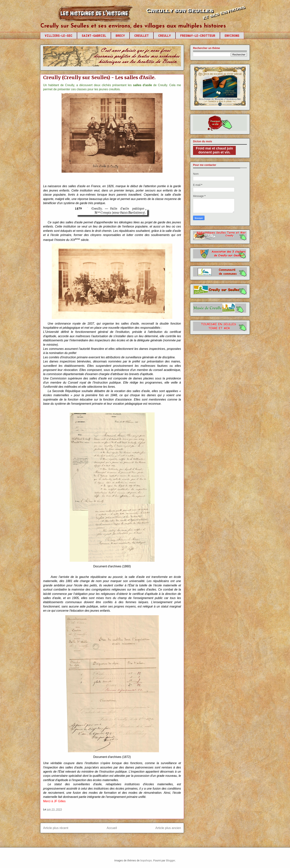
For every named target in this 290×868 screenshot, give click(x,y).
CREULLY (164, 36)
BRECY (120, 36)
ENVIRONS (232, 36)
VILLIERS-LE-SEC (59, 36)
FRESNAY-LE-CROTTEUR (198, 36)
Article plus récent (56, 828)
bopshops (146, 860)
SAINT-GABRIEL (94, 36)
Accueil (112, 828)
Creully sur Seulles (76, 15)
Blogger (171, 860)
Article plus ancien (168, 828)
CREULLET (142, 36)
